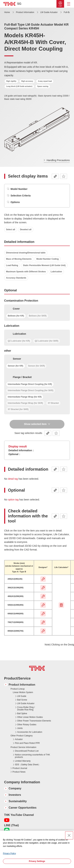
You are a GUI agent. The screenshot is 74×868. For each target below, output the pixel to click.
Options (15, 202)
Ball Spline (22, 713)
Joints (20, 728)
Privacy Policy (9, 853)
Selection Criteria (21, 196)
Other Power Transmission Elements (34, 721)
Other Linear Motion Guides (30, 717)
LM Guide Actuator (49, 12)
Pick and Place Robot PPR (27, 743)
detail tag (13, 479)
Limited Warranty (23, 761)
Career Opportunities (23, 808)
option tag (14, 500)
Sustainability (18, 801)
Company (15, 788)
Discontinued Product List (27, 751)
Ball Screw (22, 700)
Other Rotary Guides (27, 725)
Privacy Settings (37, 861)
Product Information (25, 12)
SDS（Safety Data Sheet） (28, 765)
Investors (15, 795)
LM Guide (22, 696)
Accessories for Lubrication (30, 732)
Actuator (19, 739)
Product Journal (20, 768)
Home (7, 12)
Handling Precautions (58, 160)
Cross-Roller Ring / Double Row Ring (26, 708)
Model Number (19, 189)
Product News (19, 772)
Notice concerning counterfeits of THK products (32, 756)
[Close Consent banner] (69, 835)
